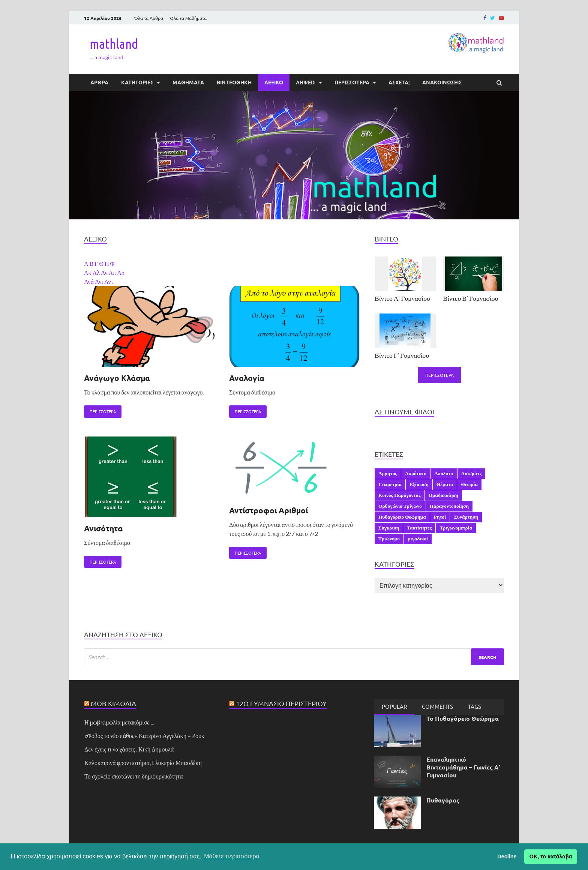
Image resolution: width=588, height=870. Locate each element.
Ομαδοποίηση (443, 495)
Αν (105, 272)
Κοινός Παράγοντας (400, 495)
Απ (113, 272)
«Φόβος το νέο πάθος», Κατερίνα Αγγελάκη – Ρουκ (144, 736)
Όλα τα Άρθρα (149, 18)
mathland (114, 43)
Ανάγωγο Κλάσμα (117, 378)
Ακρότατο (416, 473)
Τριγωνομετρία (456, 528)
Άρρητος (388, 473)
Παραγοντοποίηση (449, 506)
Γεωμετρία (390, 484)
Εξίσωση (419, 484)
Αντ (109, 281)
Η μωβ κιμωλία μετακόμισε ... (119, 722)
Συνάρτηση (466, 517)
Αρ (121, 272)
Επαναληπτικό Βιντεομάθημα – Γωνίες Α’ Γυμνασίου (463, 767)
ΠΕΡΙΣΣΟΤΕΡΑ (352, 82)
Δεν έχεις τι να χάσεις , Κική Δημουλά (129, 749)
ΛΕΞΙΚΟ (274, 82)
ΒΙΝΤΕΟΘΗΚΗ (234, 82)
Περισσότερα (100, 410)
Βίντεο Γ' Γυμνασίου (402, 355)
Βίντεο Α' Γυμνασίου (402, 298)
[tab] (394, 707)
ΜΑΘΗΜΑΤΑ (188, 82)
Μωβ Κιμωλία (113, 703)
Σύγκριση (389, 528)
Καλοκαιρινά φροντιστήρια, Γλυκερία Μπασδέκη (143, 763)
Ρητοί (440, 517)
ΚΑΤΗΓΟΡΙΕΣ (137, 82)
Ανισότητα (103, 528)
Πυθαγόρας (443, 800)
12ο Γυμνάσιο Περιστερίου (281, 703)
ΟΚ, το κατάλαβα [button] (551, 856)
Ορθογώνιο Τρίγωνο (400, 506)
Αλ (97, 272)
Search (487, 657)
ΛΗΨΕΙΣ (306, 82)
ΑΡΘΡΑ (99, 82)
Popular (394, 706)
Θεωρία (469, 484)
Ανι (100, 281)
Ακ (88, 272)
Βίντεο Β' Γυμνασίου (471, 298)
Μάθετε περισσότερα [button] (232, 856)
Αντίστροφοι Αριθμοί (268, 510)
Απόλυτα (444, 473)
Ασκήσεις (472, 473)
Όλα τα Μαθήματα (188, 18)
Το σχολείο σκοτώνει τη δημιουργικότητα (134, 776)
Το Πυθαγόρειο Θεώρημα (463, 718)
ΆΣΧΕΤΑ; (399, 82)
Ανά (89, 281)
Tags (475, 706)
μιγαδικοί (418, 538)
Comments (437, 706)
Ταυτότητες (419, 528)
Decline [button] (507, 856)
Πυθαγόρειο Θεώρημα (402, 517)
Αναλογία (247, 378)
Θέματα (445, 484)
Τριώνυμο (389, 538)
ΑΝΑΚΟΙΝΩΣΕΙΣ (442, 82)
